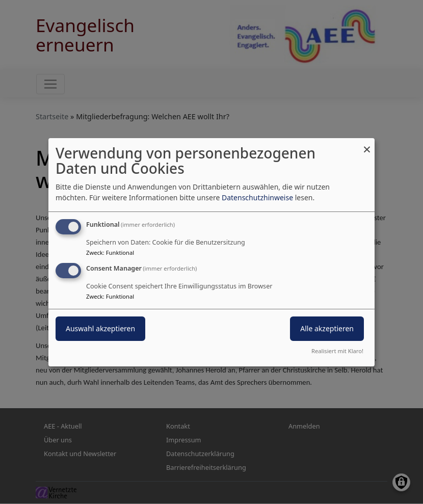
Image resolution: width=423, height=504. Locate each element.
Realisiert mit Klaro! (337, 351)
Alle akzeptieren (327, 328)
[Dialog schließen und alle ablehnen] (367, 144)
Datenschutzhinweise (257, 197)
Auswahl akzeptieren (100, 328)
